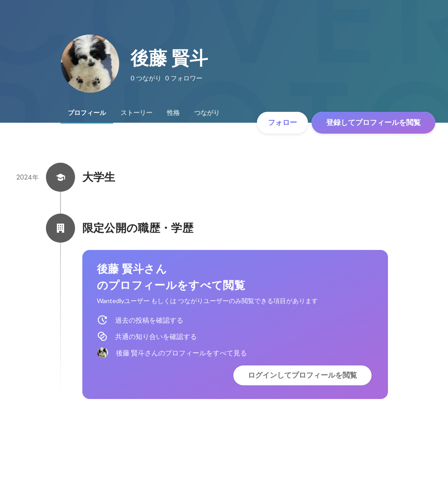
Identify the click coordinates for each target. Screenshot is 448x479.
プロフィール (87, 113)
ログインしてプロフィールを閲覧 (302, 375)
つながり (207, 113)
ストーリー (136, 113)
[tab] (87, 113)
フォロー (282, 122)
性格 (173, 113)
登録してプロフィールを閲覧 (373, 122)
